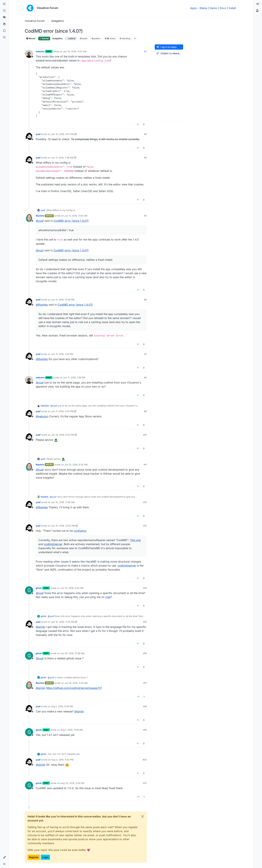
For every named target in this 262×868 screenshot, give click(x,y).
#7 (145, 354)
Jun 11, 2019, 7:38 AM (62, 158)
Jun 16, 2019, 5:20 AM (76, 683)
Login (45, 857)
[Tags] (4, 17)
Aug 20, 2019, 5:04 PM (72, 783)
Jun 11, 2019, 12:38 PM (63, 300)
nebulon (40, 51)
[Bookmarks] (4, 31)
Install (232, 8)
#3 (145, 134)
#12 (145, 502)
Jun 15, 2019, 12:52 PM (63, 526)
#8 (145, 377)
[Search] (4, 38)
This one (135, 540)
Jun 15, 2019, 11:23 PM (63, 622)
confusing (80, 531)
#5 (145, 216)
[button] (4, 857)
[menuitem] (258, 4)
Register (34, 857)
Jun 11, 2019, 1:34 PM (62, 354)
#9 (145, 411)
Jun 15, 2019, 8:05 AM (76, 465)
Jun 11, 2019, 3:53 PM (62, 411)
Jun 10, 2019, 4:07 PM (62, 134)
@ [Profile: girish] (40, 627)
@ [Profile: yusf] (40, 221)
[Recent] (4, 11)
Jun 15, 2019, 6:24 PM (72, 588)
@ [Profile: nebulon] (42, 416)
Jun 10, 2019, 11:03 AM (75, 51)
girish (39, 588)
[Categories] (4, 4)
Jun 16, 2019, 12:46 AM (72, 653)
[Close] (143, 816)
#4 (145, 158)
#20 (145, 760)
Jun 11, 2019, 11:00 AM (76, 216)
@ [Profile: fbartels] (42, 305)
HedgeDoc (57, 38)
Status (203, 8)
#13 (145, 526)
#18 (145, 706)
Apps (193, 8)
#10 (145, 435)
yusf (38, 134)
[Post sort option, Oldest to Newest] (169, 54)
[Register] (258, 11)
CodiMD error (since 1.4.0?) (71, 221)
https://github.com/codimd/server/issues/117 (74, 688)
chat (108, 597)
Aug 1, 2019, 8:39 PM (62, 706)
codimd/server (53, 544)
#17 (145, 683)
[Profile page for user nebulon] (29, 54)
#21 (145, 783)
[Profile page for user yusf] (29, 136)
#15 (145, 622)
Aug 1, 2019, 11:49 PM (72, 730)
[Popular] (4, 24)
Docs (223, 8)
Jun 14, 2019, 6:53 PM (63, 435)
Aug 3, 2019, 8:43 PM (62, 760)
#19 (145, 730)
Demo (213, 8)
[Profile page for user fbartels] (29, 218)
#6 (145, 300)
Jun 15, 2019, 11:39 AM (63, 502)
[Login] (258, 4)
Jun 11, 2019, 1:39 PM (74, 377)
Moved (31, 38)
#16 (145, 653)
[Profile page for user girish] (29, 590)
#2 (145, 51)
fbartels (40, 216)
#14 (145, 588)
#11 (145, 465)
